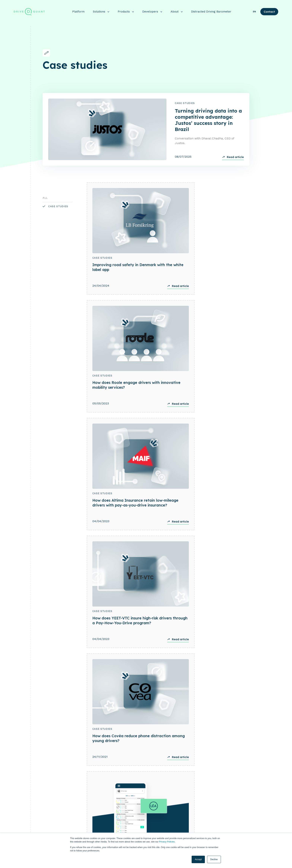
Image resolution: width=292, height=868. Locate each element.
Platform (78, 10)
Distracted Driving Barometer (211, 10)
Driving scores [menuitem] (175, 824)
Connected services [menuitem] (178, 830)
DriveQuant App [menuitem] (176, 818)
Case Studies (185, 104)
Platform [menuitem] (128, 799)
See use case (22, 663)
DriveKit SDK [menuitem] (174, 805)
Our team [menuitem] (219, 824)
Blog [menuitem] (216, 805)
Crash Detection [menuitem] (176, 811)
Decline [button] (214, 859)
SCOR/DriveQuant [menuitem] (133, 827)
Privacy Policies (167, 842)
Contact (269, 10)
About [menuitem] (217, 799)
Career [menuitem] (217, 830)
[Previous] (44, 601)
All (45, 198)
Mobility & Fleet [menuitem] (132, 820)
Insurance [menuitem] (128, 814)
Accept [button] (198, 859)
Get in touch (146, 734)
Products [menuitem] (173, 799)
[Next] (50, 601)
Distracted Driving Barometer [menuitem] (231, 818)
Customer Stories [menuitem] (224, 811)
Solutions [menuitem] (129, 808)
